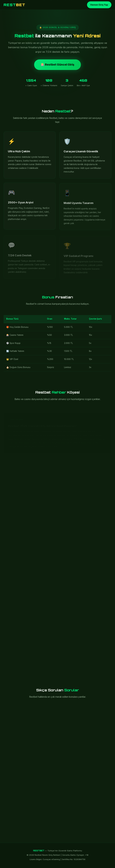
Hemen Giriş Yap (99, 5)
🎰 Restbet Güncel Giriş (57, 65)
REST (14, 5)
